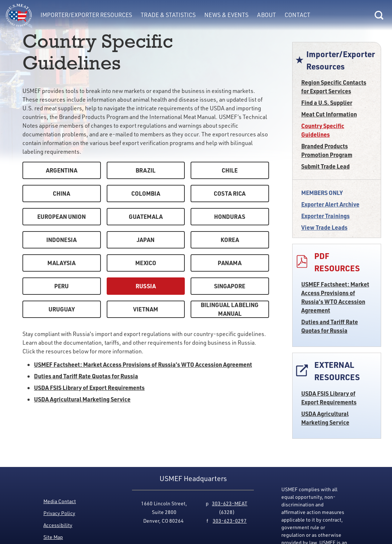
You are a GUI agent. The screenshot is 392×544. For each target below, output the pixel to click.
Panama (230, 263)
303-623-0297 (230, 521)
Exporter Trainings (325, 216)
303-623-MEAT (230, 503)
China (61, 193)
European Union (61, 216)
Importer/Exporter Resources (86, 15)
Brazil (146, 170)
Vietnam (146, 309)
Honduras (230, 216)
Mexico (146, 263)
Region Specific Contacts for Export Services (334, 87)
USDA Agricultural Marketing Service (325, 418)
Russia (146, 286)
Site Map (53, 537)
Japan (146, 240)
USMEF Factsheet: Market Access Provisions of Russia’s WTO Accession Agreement (335, 297)
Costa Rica (230, 193)
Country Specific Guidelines (323, 130)
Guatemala (146, 216)
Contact (297, 15)
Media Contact (60, 501)
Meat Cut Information (329, 114)
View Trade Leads (324, 227)
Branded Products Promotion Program (327, 150)
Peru (61, 286)
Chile (230, 170)
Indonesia (61, 240)
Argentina (62, 170)
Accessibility (58, 525)
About (267, 15)
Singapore (230, 286)
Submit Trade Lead (325, 166)
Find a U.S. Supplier (327, 103)
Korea (230, 240)
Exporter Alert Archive (330, 204)
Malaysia (61, 263)
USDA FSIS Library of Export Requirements (329, 398)
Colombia (146, 193)
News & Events (226, 15)
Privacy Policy (59, 513)
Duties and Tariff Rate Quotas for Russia (330, 326)
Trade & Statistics (168, 15)
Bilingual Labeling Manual (230, 309)
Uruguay (62, 309)
